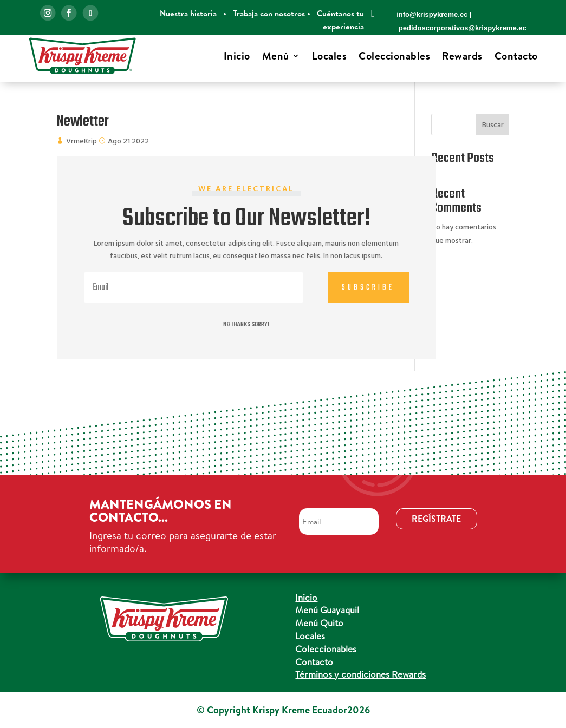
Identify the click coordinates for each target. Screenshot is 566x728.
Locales (330, 56)
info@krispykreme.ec (432, 14)
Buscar (493, 125)
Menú (276, 56)
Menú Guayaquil (327, 610)
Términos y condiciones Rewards (360, 674)
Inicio (237, 56)
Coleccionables (394, 56)
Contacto (516, 56)
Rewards (462, 56)
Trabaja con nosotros (269, 13)
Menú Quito (319, 623)
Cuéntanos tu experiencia (340, 20)
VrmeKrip (82, 142)
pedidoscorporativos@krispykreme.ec (463, 28)
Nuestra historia (188, 13)
